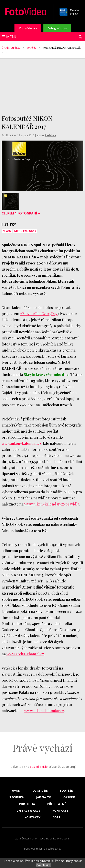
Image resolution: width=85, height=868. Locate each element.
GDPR (56, 817)
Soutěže (31, 47)
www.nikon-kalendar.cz (22, 443)
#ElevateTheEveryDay (39, 314)
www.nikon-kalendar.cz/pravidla (52, 504)
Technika (17, 797)
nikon (7, 231)
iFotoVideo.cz (28, 28)
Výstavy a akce (28, 811)
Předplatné (57, 804)
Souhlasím (43, 865)
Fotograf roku (57, 28)
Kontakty (60, 811)
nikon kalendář (25, 231)
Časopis (69, 797)
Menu (12, 37)
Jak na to (44, 797)
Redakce (50, 135)
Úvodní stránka (11, 47)
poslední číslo (39, 767)
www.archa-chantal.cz (25, 654)
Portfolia (27, 804)
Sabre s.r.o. (54, 849)
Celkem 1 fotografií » (21, 213)
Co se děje (40, 791)
